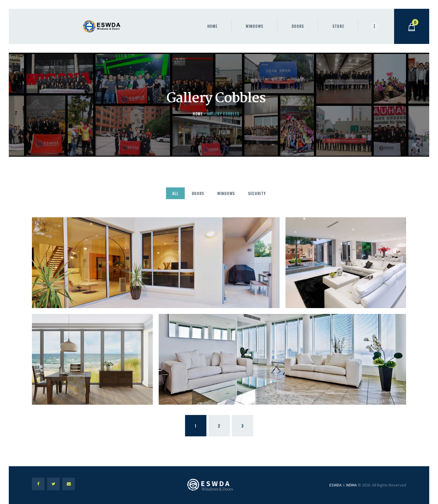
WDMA (351, 485)
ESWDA (336, 485)
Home (198, 113)
